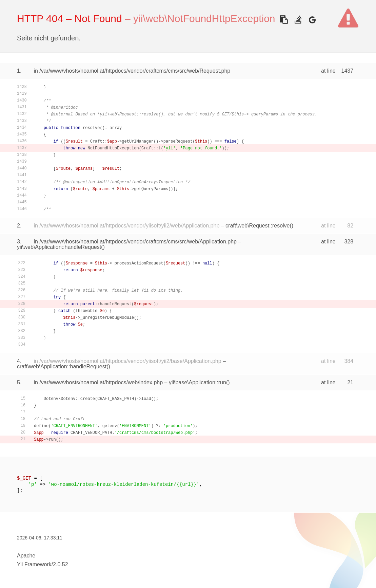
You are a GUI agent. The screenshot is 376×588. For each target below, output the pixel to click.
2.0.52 (60, 564)
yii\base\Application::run (197, 382)
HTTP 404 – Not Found (70, 19)
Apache (26, 556)
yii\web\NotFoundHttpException (204, 19)
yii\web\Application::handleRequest (59, 247)
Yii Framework (34, 564)
